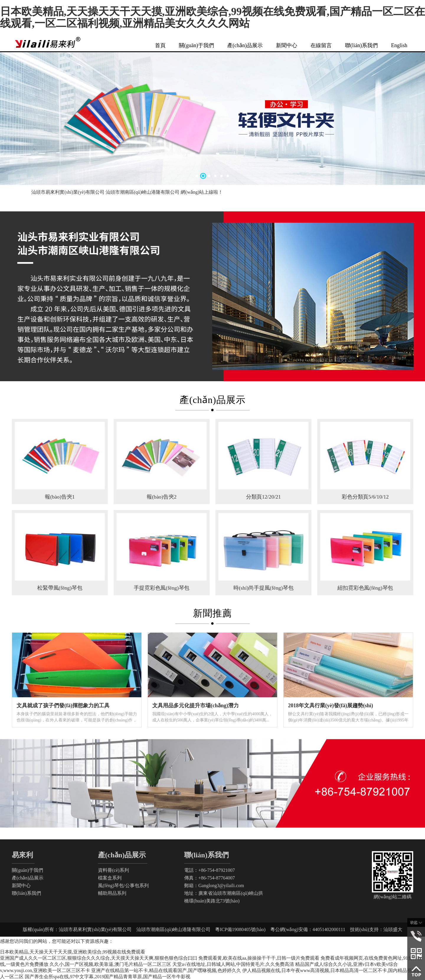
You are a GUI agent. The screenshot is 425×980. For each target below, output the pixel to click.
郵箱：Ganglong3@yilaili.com (214, 886)
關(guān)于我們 (196, 45)
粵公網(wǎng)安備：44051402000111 (308, 929)
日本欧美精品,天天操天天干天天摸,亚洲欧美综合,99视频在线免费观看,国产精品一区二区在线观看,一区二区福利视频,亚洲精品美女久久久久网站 (212, 17)
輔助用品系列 (112, 893)
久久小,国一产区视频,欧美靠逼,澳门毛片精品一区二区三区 (110, 964)
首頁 (160, 45)
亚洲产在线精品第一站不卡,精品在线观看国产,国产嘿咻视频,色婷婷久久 (166, 970)
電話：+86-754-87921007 (210, 870)
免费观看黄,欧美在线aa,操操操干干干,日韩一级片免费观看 (259, 958)
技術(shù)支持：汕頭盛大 (374, 929)
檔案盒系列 (110, 878)
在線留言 (321, 45)
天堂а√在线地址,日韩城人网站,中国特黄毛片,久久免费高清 (233, 964)
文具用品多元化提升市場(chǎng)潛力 (196, 706)
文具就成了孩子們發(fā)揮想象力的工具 (63, 706)
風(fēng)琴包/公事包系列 (123, 886)
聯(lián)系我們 (361, 45)
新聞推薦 (212, 613)
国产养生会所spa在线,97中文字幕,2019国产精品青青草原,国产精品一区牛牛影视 (108, 977)
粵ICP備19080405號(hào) (243, 929)
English (399, 45)
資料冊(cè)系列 (113, 870)
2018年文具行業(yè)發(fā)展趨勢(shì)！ (331, 706)
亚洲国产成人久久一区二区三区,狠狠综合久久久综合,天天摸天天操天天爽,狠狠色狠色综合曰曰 (99, 958)
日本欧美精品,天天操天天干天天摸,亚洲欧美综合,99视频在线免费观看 (73, 952)
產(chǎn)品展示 (245, 45)
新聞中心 (287, 45)
